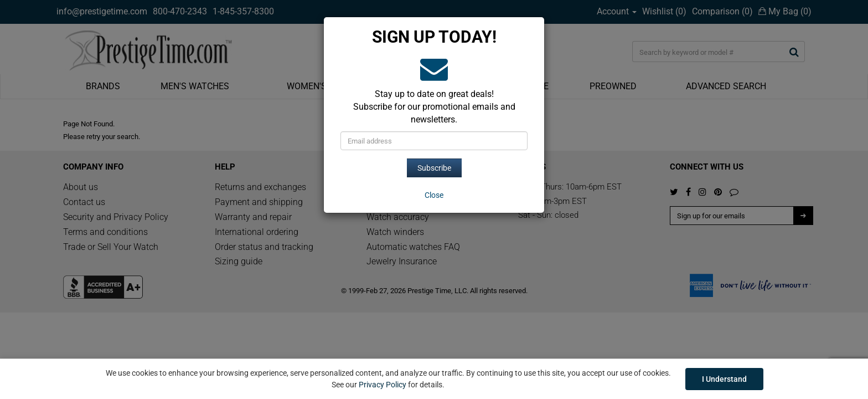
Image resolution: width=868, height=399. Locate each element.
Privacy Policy (383, 385)
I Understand (724, 379)
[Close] (434, 195)
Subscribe (434, 168)
